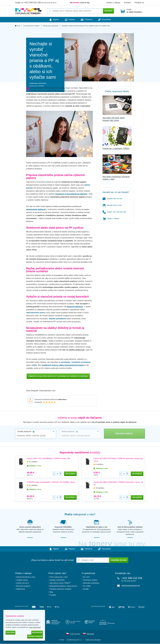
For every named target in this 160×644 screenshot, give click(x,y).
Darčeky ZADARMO (57, 580)
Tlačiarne (87, 20)
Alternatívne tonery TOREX (60, 583)
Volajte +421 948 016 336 (114, 212)
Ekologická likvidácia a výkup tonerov (63, 586)
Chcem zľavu (119, 560)
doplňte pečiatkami (57, 319)
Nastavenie (37, 633)
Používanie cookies (90, 580)
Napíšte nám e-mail (112, 205)
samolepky (65, 362)
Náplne (51, 20)
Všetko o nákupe (113, 3)
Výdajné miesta (22, 580)
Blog (51, 592)
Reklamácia (21, 589)
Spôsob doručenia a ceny (26, 577)
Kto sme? (86, 577)
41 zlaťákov (33, 462)
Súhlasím (10, 633)
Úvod (18, 26)
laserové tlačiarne (75, 307)
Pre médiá (87, 586)
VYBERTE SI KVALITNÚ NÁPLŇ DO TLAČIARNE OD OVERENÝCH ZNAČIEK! (58, 376)
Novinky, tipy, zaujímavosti (51, 26)
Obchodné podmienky (91, 583)
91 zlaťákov (33, 485)
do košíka (70, 474)
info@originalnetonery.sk (131, 586)
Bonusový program (23, 586)
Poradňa (53, 595)
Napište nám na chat (112, 199)
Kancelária (107, 20)
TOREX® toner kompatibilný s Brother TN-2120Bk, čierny (51, 482)
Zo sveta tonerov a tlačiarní (31, 26)
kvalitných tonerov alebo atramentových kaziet (63, 365)
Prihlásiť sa (139, 3)
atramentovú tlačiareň (36, 209)
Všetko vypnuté (35, 636)
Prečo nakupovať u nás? (59, 577)
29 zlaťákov (100, 488)
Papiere (69, 20)
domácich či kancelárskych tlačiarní (71, 194)
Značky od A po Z (23, 583)
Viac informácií (35, 627)
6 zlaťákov (100, 464)
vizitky (34, 365)
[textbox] (36, 436)
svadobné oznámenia (81, 362)
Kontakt (127, 3)
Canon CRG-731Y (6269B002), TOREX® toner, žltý (48, 459)
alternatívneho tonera (36, 313)
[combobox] (36, 434)
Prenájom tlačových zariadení (60, 589)
